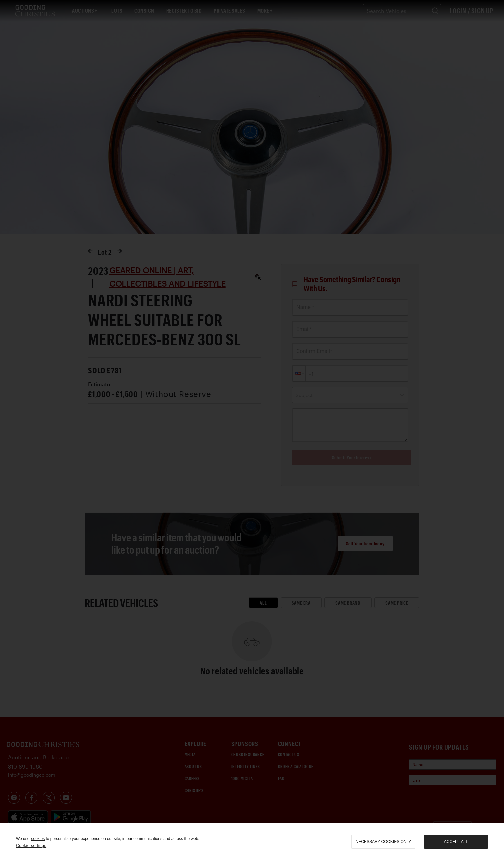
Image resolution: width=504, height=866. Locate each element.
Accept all (456, 842)
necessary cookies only (383, 842)
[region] (252, 844)
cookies (38, 839)
